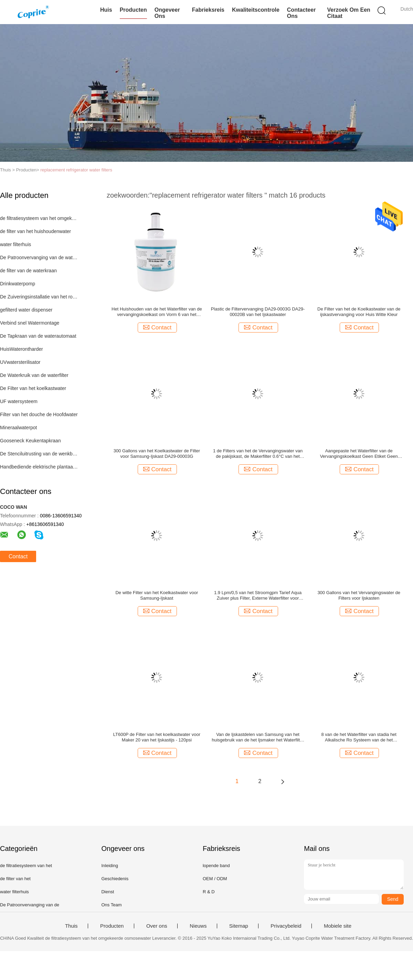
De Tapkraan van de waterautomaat (38, 336)
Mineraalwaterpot (18, 428)
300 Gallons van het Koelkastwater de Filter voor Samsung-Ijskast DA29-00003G (157, 454)
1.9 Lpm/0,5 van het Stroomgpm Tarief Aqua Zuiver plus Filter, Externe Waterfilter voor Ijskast (258, 596)
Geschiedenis (115, 879)
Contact (18, 556)
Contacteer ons (301, 13)
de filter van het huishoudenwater (35, 231)
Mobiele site (338, 926)
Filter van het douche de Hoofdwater (39, 414)
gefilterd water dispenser (26, 310)
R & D (209, 892)
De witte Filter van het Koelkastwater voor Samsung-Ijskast (157, 595)
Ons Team (111, 905)
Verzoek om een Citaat (348, 13)
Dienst (108, 892)
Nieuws (198, 926)
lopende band (216, 866)
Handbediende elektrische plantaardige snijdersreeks (39, 467)
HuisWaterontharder (22, 349)
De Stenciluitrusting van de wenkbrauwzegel (39, 454)
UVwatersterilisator (20, 362)
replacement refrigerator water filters (76, 170)
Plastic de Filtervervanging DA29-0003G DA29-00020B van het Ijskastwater (258, 312)
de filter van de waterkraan (28, 271)
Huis (106, 10)
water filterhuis (15, 244)
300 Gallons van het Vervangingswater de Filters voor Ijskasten (359, 595)
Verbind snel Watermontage (30, 323)
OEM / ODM (215, 879)
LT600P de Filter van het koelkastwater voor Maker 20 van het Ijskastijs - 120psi (157, 737)
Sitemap (239, 926)
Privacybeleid (286, 926)
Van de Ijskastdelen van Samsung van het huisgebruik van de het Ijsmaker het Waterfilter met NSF (258, 737)
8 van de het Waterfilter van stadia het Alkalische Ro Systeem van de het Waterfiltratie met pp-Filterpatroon (359, 737)
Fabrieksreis (208, 10)
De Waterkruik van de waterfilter (34, 375)
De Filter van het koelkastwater (33, 388)
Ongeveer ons (167, 13)
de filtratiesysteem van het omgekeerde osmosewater (39, 218)
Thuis (71, 926)
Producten (133, 10)
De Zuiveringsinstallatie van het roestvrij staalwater (39, 297)
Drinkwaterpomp (18, 284)
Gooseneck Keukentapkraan (30, 441)
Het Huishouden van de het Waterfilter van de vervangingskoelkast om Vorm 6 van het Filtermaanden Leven (157, 312)
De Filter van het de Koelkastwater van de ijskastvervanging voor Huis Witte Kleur (359, 312)
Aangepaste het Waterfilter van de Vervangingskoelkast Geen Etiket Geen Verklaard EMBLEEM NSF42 (359, 454)
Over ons (157, 926)
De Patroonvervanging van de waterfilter (39, 257)
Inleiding (109, 866)
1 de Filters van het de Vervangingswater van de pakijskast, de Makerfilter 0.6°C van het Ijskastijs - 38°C (258, 454)
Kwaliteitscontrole (256, 10)
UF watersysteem (19, 401)
